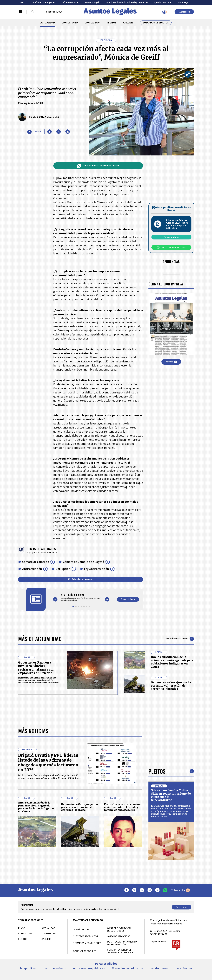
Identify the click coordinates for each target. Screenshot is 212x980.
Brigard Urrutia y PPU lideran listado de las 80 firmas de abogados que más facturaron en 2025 (48, 848)
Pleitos (157, 856)
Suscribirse (184, 12)
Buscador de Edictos (156, 23)
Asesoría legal (92, 2)
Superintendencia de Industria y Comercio (127, 2)
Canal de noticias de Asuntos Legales (98, 166)
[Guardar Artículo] (34, 132)
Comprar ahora (172, 237)
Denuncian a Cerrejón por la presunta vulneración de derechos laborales (171, 686)
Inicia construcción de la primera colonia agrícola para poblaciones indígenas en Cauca (172, 662)
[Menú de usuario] (164, 12)
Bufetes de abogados (44, 2)
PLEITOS (112, 23)
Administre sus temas (81, 579)
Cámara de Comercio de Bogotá (83, 562)
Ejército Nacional (163, 2)
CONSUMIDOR (92, 23)
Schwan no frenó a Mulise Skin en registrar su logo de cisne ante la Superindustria (171, 880)
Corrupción (63, 569)
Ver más (171, 362)
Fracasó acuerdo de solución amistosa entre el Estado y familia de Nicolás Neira (122, 892)
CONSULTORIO (70, 23)
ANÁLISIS (128, 23)
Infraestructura (70, 2)
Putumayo (183, 2)
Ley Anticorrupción (96, 569)
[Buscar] (33, 12)
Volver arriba (181, 975)
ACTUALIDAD (48, 23)
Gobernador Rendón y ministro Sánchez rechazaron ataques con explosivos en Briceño (36, 668)
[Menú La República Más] (20, 12)
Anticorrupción (32, 569)
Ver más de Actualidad (180, 639)
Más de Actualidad (40, 639)
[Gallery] (81, 597)
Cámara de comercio (36, 562)
